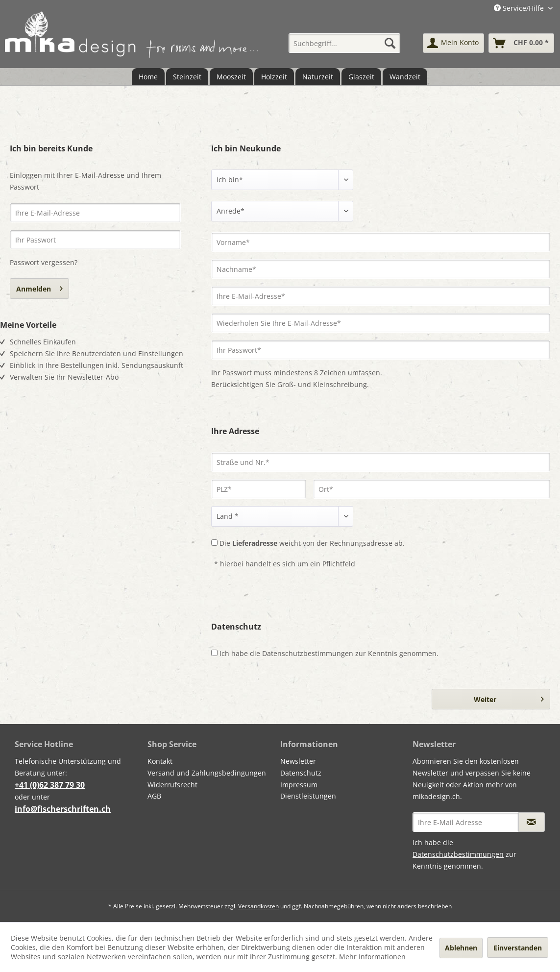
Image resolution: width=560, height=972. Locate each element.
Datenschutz (301, 773)
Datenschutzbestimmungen (308, 653)
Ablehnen (461, 948)
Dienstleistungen (308, 796)
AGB (154, 796)
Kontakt (160, 761)
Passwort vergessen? (44, 262)
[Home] (148, 77)
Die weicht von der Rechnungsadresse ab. (312, 543)
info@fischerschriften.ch (63, 809)
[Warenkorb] (521, 43)
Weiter (509, 698)
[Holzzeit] (274, 77)
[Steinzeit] (187, 77)
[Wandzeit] (405, 77)
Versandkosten (258, 906)
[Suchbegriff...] (345, 43)
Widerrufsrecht (172, 785)
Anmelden (39, 287)
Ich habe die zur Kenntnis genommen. (329, 653)
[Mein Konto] (453, 43)
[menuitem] (345, 43)
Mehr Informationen (372, 957)
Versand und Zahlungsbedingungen (207, 773)
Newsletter (298, 761)
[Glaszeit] (361, 77)
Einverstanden (518, 948)
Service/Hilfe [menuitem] (520, 8)
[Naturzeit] (318, 77)
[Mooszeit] (231, 77)
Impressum (299, 785)
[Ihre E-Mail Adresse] (466, 822)
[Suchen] (390, 43)
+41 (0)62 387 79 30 (50, 785)
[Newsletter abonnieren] (532, 822)
